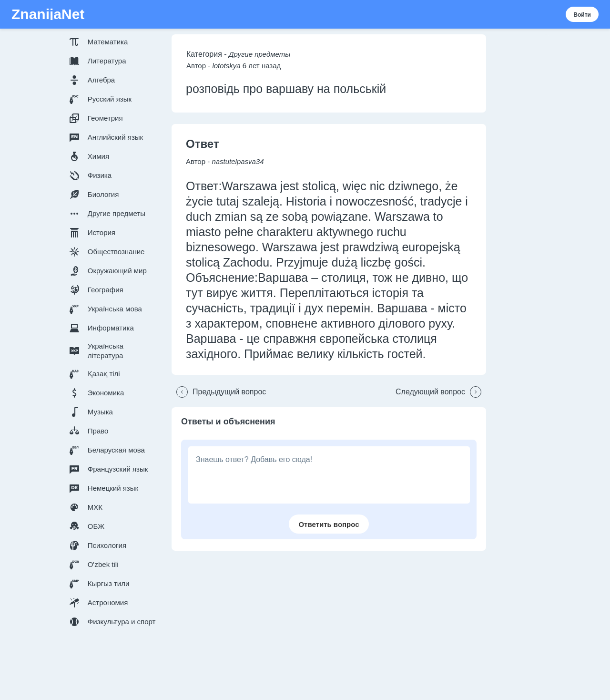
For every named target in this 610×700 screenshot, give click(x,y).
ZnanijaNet (48, 14)
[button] (114, 42)
